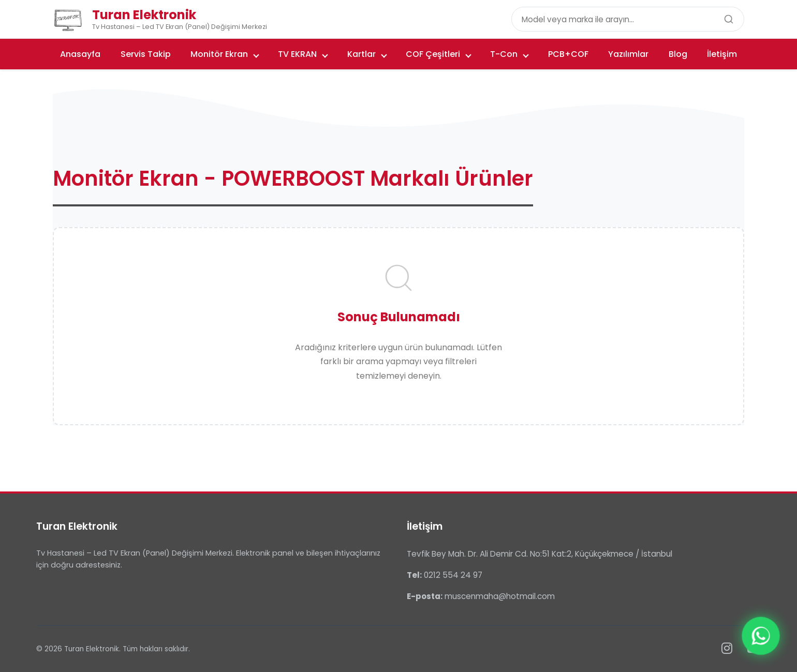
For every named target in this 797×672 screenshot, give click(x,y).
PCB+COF (568, 54)
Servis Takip (146, 54)
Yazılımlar (628, 54)
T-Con (510, 54)
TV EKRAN (303, 54)
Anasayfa (80, 54)
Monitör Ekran (225, 54)
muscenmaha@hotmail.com (500, 596)
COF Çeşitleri (439, 54)
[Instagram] (727, 648)
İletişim (722, 54)
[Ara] (729, 19)
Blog (678, 54)
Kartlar (367, 54)
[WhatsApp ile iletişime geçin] (761, 636)
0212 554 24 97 (453, 575)
